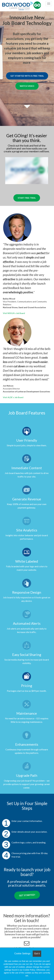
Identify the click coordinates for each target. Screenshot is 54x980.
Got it (37, 954)
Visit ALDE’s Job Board (13, 397)
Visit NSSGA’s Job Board (14, 313)
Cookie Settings (22, 954)
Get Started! (27, 895)
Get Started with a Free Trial (27, 76)
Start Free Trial (27, 198)
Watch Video (27, 86)
